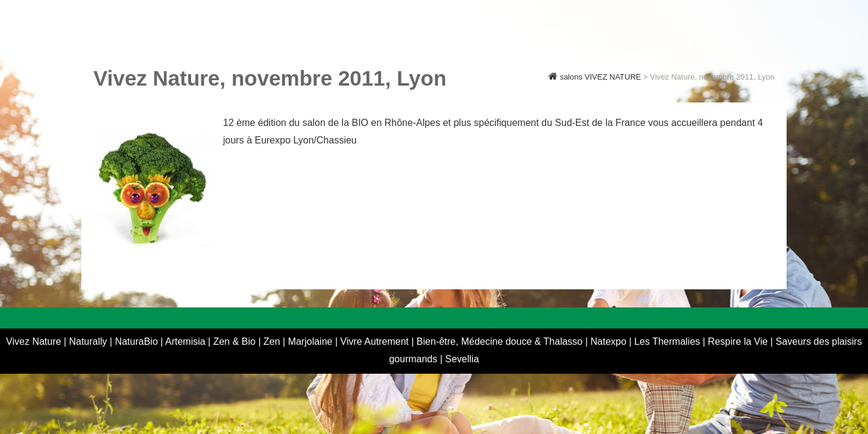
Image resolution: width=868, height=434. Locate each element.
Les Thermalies (667, 341)
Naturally (89, 341)
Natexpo (610, 341)
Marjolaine (312, 341)
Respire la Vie (737, 341)
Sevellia (462, 359)
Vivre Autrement (376, 341)
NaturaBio (138, 341)
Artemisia (187, 341)
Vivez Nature (35, 341)
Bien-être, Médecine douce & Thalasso (500, 341)
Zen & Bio (236, 341)
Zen (273, 341)
